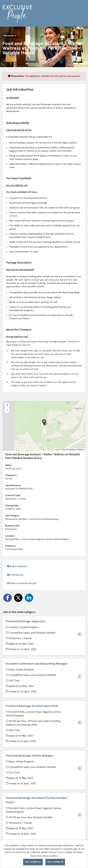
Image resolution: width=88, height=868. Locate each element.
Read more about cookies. (44, 856)
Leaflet (57, 449)
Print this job (15, 575)
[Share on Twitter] (18, 598)
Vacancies (10, 36)
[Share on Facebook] (8, 598)
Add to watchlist (17, 566)
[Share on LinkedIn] (29, 598)
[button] (44, 422)
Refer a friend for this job (22, 583)
